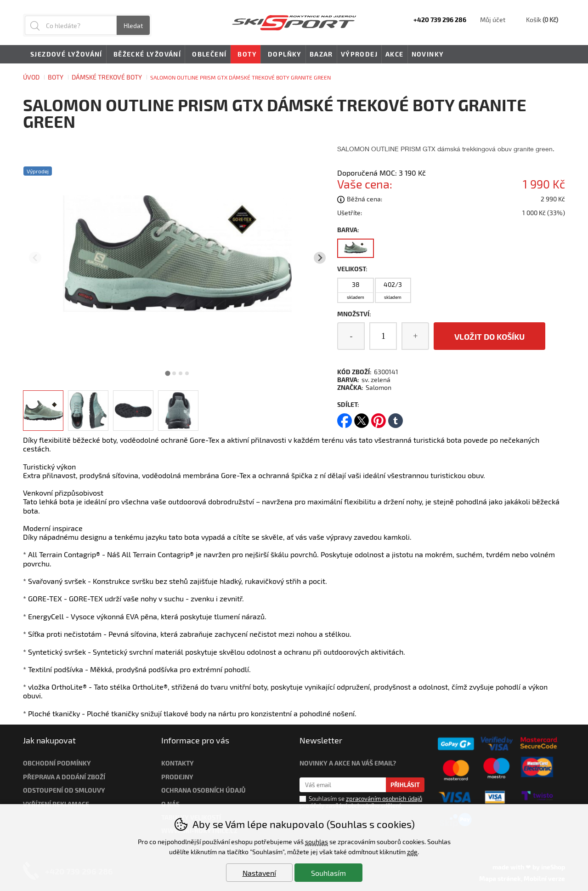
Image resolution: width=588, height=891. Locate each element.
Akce (395, 54)
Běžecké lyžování (146, 55)
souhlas (317, 842)
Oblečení (208, 55)
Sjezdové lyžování (65, 55)
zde (412, 852)
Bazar (321, 54)
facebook (345, 418)
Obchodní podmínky (57, 763)
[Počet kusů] (383, 336)
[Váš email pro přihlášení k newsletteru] (343, 785)
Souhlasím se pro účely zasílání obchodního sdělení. (361, 802)
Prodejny (177, 777)
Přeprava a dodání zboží (64, 777)
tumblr (396, 418)
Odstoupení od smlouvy (64, 790)
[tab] (168, 373)
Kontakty (178, 763)
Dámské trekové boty (107, 77)
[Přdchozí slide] (35, 258)
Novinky (428, 54)
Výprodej (359, 54)
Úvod (31, 77)
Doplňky (283, 55)
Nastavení (259, 873)
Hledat (133, 26)
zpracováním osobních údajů (384, 799)
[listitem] (43, 411)
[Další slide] (320, 258)
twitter (362, 418)
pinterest (379, 418)
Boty (56, 77)
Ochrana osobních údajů (204, 790)
